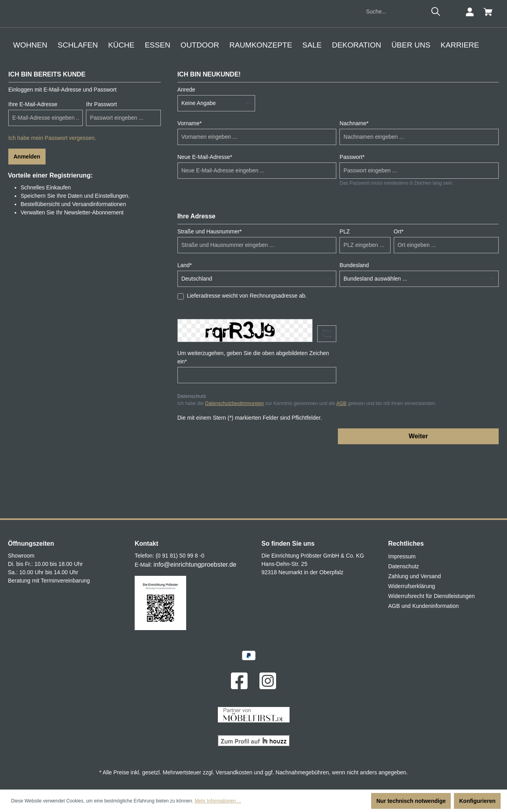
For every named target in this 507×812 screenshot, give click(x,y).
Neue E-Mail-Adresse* (205, 223)
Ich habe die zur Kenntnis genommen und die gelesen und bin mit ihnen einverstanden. (307, 470)
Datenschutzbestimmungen (234, 470)
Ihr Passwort (101, 170)
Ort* (399, 297)
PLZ (345, 297)
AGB (341, 470)
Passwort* (352, 223)
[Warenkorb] (488, 78)
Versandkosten (234, 772)
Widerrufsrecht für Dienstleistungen (432, 596)
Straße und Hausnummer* (210, 297)
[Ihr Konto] (470, 78)
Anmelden (27, 222)
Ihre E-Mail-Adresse (33, 170)
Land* (185, 331)
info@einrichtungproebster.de (195, 565)
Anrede (186, 155)
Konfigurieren (477, 801)
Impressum (402, 556)
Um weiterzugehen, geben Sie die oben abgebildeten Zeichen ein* (253, 423)
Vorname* (190, 189)
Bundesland (354, 331)
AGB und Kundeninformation (423, 606)
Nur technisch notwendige (411, 801)
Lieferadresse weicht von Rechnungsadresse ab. (247, 361)
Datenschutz (404, 566)
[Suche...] (395, 78)
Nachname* (354, 189)
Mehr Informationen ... (218, 801)
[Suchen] (436, 78)
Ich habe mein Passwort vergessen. (52, 204)
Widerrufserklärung (412, 586)
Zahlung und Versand (415, 576)
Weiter (418, 502)
